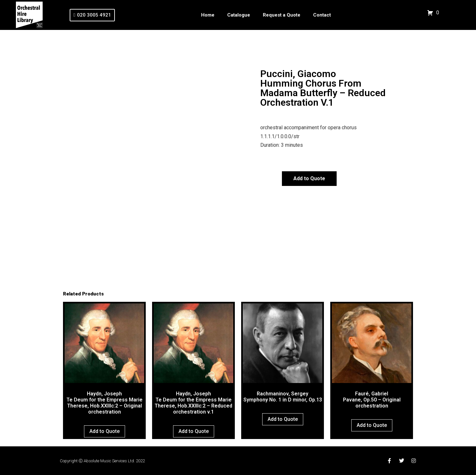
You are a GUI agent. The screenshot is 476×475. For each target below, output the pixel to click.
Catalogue (239, 15)
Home (208, 15)
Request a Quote (282, 15)
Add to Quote (309, 178)
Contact (322, 15)
